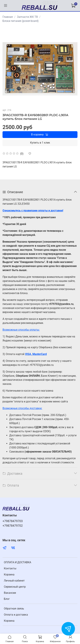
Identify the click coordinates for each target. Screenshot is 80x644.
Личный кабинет (14, 581)
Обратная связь (14, 609)
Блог (7, 599)
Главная (8, 17)
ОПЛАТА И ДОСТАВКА (17, 562)
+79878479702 (13, 526)
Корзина (9, 575)
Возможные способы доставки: (22, 408)
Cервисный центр (15, 587)
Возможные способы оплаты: (21, 330)
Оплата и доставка (16, 615)
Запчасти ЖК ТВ (27, 17)
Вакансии (10, 593)
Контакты (10, 568)
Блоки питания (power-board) (21, 21)
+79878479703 (13, 521)
